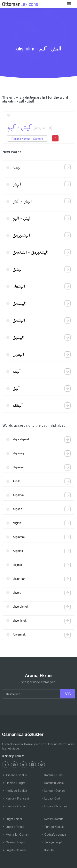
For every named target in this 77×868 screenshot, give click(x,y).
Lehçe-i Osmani (53, 791)
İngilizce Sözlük (15, 791)
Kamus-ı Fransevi (15, 798)
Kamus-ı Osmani (15, 806)
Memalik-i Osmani (16, 834)
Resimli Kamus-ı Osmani (27, 139)
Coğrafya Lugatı (53, 834)
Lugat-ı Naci (12, 819)
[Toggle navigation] (69, 4)
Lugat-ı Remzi (13, 827)
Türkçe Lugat (51, 842)
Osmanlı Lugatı (14, 842)
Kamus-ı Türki (52, 775)
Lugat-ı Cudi (51, 798)
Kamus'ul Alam (52, 783)
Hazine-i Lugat (14, 783)
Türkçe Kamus (52, 827)
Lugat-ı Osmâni (14, 850)
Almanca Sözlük (15, 775)
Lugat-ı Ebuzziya (54, 806)
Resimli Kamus (52, 819)
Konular (48, 850)
